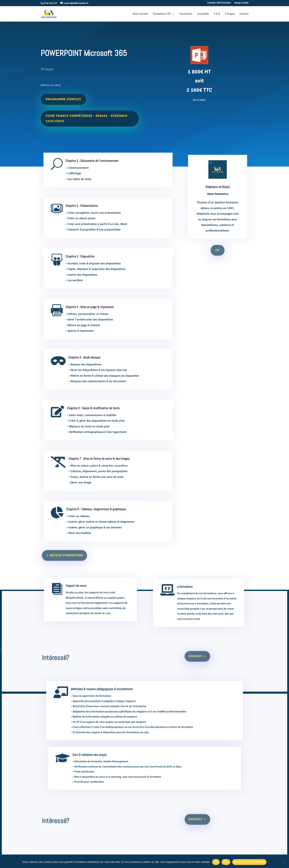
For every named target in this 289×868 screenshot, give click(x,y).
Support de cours (81, 596)
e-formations (185, 597)
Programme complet (64, 98)
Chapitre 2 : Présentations (86, 211)
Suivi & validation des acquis (100, 764)
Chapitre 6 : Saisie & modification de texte (95, 413)
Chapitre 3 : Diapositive (84, 262)
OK (216, 862)
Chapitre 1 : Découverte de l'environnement (95, 165)
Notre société (140, 14)
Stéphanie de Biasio (218, 195)
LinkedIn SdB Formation (219, 3)
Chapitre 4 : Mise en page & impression (93, 312)
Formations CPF (162, 14)
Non (226, 862)
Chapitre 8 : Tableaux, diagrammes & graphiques (98, 514)
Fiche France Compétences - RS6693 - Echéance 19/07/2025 (87, 117)
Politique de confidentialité (249, 862)
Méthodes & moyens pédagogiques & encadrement (111, 705)
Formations (186, 14)
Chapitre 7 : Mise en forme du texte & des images (100, 464)
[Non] (284, 862)
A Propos (230, 14)
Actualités (203, 14)
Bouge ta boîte (242, 3)
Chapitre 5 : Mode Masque (88, 363)
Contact (244, 14)
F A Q (217, 14)
